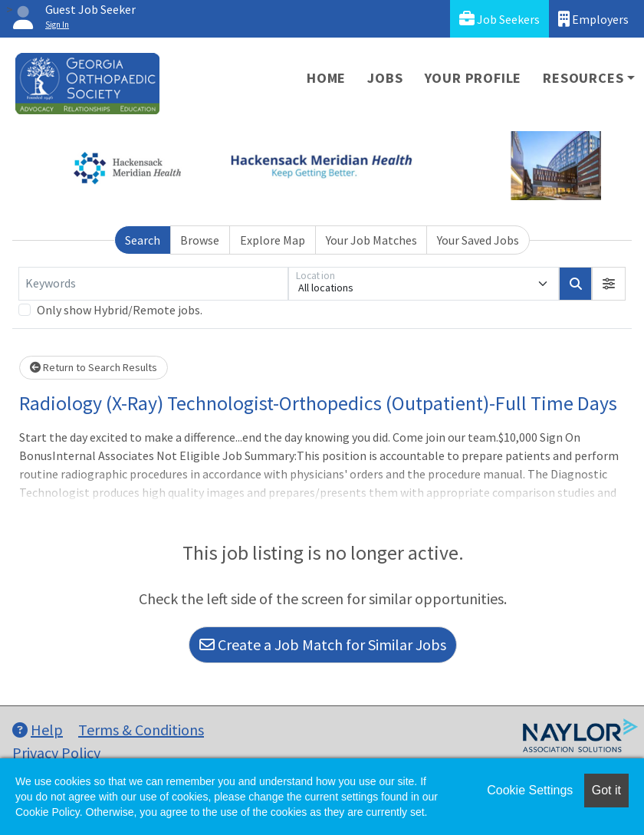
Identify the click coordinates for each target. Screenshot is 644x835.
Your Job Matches (371, 240)
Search (143, 240)
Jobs (385, 78)
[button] (609, 284)
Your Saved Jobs (478, 240)
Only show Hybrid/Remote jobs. (120, 310)
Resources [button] (583, 78)
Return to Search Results (94, 367)
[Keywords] (153, 284)
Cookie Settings (530, 790)
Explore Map (273, 240)
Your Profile (473, 78)
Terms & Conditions (141, 730)
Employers (593, 19)
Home (326, 78)
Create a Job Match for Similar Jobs (323, 644)
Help (38, 730)
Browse (200, 240)
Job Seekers (499, 19)
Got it (606, 790)
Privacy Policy (56, 753)
